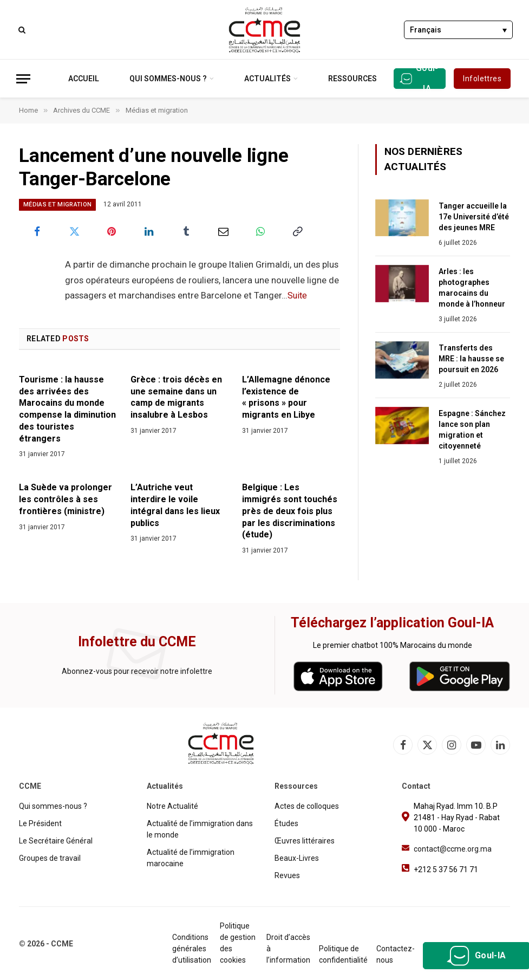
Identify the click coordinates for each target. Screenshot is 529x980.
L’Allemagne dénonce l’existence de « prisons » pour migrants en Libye (286, 397)
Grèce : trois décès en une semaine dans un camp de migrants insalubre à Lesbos (176, 397)
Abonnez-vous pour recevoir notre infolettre (137, 671)
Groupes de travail (50, 858)
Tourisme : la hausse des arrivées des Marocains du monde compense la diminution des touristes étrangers (67, 409)
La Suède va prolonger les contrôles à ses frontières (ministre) (66, 499)
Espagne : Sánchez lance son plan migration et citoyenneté (472, 430)
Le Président (40, 823)
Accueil (84, 79)
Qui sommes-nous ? (168, 79)
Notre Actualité (172, 806)
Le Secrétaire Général (56, 841)
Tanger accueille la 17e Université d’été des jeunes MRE (474, 217)
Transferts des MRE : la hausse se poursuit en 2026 (471, 359)
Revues (287, 875)
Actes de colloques (307, 806)
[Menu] (23, 79)
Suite (298, 296)
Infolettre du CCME (137, 642)
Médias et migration (57, 205)
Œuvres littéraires (305, 841)
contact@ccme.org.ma (453, 849)
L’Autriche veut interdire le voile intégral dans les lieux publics (175, 505)
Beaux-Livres (297, 858)
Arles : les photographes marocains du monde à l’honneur (472, 288)
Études (286, 823)
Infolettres (482, 79)
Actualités (267, 79)
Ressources (352, 79)
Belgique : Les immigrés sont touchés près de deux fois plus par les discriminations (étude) (290, 511)
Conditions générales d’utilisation (192, 949)
